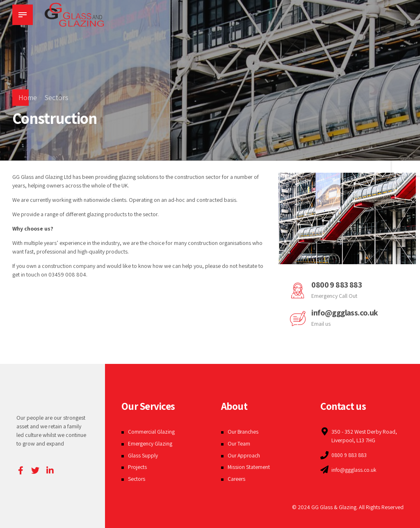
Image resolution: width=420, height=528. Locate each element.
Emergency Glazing (151, 443)
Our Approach (245, 455)
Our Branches (244, 432)
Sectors (56, 97)
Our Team (239, 443)
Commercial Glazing (152, 432)
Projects (138, 467)
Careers (237, 479)
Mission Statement (249, 467)
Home (28, 97)
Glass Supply (143, 455)
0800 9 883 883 (337, 285)
